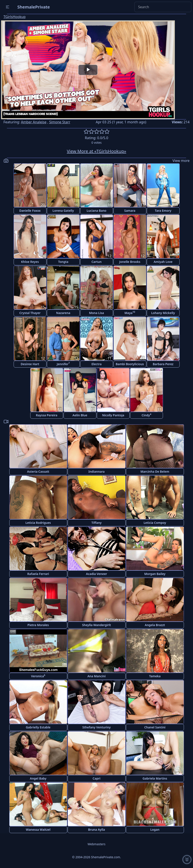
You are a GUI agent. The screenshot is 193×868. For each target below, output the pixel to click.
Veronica (38, 676)
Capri (97, 778)
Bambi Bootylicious (130, 364)
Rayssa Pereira (47, 415)
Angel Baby (38, 778)
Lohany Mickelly (163, 313)
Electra (96, 364)
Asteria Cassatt (38, 471)
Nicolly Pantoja (113, 415)
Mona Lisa (96, 313)
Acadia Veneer (96, 574)
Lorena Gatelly (63, 211)
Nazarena (63, 313)
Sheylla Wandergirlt (97, 625)
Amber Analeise (34, 122)
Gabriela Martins (155, 778)
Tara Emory (163, 211)
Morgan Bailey (155, 574)
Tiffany (96, 523)
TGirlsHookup (14, 17)
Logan (155, 830)
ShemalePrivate (34, 7)
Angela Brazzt (155, 625)
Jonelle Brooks (130, 262)
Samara (130, 211)
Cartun (96, 262)
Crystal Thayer (30, 313)
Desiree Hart (30, 364)
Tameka (155, 676)
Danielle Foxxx (30, 211)
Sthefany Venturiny (96, 727)
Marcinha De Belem (155, 471)
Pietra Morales (38, 625)
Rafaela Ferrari (38, 574)
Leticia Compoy (155, 523)
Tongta (63, 262)
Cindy (146, 415)
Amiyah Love (163, 262)
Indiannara (96, 471)
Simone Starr (60, 122)
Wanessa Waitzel (38, 830)
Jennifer (63, 364)
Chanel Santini (155, 727)
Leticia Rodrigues (38, 523)
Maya (130, 313)
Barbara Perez (163, 364)
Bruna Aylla (96, 830)
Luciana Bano (97, 211)
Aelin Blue (80, 415)
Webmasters (96, 844)
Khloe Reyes (30, 262)
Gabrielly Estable (38, 727)
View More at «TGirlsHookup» (96, 151)
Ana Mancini (96, 676)
